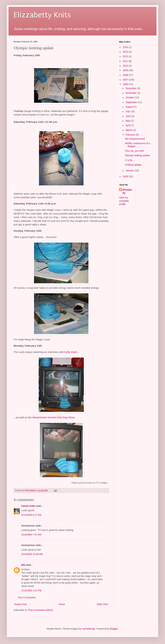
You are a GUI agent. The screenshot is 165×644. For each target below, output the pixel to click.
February (131, 135)
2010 (126, 66)
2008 (126, 75)
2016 (126, 47)
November (131, 93)
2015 (126, 52)
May (128, 121)
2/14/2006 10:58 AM (32, 554)
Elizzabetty (127, 191)
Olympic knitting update (137, 155)
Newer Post (21, 604)
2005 (126, 176)
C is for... (130, 160)
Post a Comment (27, 597)
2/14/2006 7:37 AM (31, 535)
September (132, 102)
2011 (126, 61)
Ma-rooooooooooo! (135, 139)
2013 (126, 56)
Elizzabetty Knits (42, 15)
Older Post (102, 604)
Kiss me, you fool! (134, 151)
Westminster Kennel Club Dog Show (53, 417)
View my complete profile (124, 201)
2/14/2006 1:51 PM (31, 591)
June (128, 116)
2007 (126, 80)
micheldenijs (89, 629)
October (130, 97)
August (130, 107)
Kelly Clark (71, 352)
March (129, 130)
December (131, 88)
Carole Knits (28, 506)
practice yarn (28, 197)
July (128, 111)
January (130, 171)
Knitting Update (133, 165)
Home (62, 604)
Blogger (114, 629)
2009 (126, 70)
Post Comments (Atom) (41, 610)
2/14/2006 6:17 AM (31, 515)
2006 (126, 84)
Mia (23, 565)
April (128, 125)
